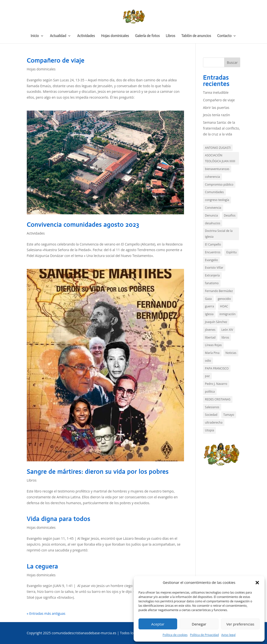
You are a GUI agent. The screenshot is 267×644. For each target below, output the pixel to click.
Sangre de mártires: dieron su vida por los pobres (98, 472)
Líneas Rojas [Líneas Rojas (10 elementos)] (213, 345)
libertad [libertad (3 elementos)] (210, 337)
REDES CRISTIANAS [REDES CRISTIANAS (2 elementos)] (218, 399)
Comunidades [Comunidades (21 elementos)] (214, 192)
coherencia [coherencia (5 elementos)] (212, 177)
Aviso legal (228, 635)
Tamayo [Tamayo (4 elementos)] (229, 415)
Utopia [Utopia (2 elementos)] (209, 430)
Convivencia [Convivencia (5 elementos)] (213, 208)
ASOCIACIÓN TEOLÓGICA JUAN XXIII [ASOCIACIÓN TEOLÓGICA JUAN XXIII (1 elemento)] (220, 158)
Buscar (232, 62)
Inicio (35, 36)
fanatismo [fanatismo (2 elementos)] (212, 283)
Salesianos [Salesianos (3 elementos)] (212, 407)
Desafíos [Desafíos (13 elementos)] (230, 215)
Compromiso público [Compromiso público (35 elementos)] (219, 185)
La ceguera (42, 566)
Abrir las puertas (216, 108)
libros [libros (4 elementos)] (225, 337)
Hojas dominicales (115, 36)
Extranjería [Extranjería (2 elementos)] (212, 275)
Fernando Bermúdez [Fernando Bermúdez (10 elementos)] (219, 291)
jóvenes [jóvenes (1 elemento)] (210, 330)
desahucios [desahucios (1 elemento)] (213, 223)
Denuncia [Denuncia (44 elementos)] (211, 215)
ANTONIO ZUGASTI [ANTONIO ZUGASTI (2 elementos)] (218, 148)
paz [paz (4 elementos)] (207, 376)
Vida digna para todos (59, 519)
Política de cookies (175, 635)
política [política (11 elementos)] (210, 392)
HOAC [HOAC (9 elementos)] (224, 306)
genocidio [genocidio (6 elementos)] (224, 299)
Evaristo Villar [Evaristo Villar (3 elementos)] (214, 268)
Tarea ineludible (216, 92)
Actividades (86, 36)
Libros (170, 36)
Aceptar (158, 624)
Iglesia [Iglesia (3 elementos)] (209, 314)
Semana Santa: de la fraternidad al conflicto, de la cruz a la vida (221, 128)
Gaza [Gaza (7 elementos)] (208, 299)
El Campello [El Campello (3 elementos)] (213, 244)
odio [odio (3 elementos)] (208, 361)
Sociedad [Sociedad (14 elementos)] (211, 415)
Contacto (224, 36)
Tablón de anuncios (196, 36)
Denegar (199, 624)
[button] (257, 583)
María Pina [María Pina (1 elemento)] (212, 353)
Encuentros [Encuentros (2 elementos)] (213, 252)
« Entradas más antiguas (46, 613)
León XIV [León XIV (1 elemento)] (227, 330)
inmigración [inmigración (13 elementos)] (228, 314)
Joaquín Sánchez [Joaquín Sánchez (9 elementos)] (216, 322)
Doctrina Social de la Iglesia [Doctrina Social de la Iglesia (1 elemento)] (219, 234)
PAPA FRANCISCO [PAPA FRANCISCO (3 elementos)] (217, 368)
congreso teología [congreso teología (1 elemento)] (217, 200)
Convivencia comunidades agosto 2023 (83, 225)
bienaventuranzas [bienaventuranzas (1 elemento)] (217, 169)
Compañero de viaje (56, 61)
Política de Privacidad (204, 635)
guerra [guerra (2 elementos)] (209, 306)
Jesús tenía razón (216, 115)
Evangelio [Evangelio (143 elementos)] (211, 260)
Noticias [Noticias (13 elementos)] (231, 353)
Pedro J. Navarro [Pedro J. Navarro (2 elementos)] (216, 384)
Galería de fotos (147, 36)
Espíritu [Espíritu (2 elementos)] (231, 252)
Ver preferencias (240, 624)
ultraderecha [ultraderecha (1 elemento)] (214, 422)
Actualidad (58, 36)
